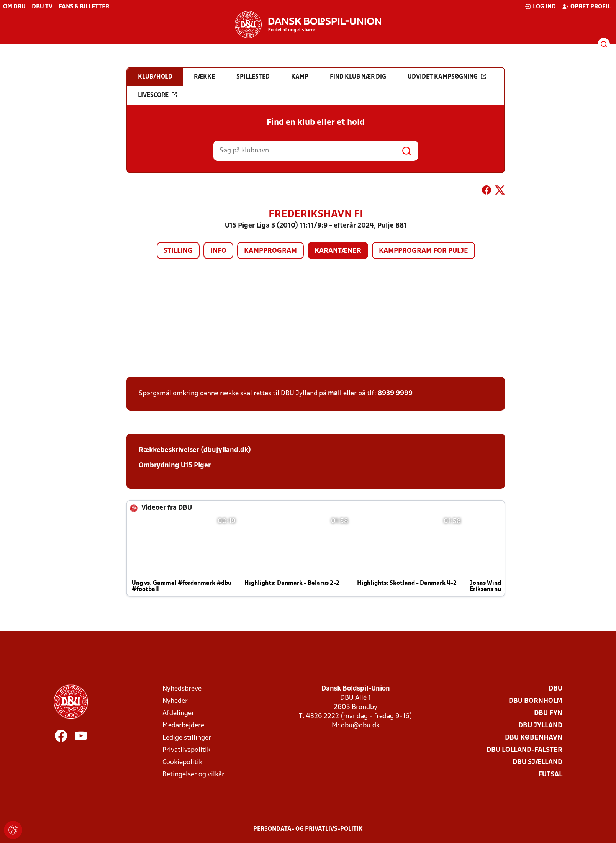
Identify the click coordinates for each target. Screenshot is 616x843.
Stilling (178, 251)
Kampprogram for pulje (423, 251)
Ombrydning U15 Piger (175, 466)
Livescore (157, 95)
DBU (555, 689)
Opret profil (586, 7)
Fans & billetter (84, 7)
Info (218, 251)
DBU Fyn (548, 713)
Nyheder (175, 701)
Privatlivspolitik (186, 750)
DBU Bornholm (536, 701)
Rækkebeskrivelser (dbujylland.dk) (195, 450)
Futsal (550, 775)
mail (335, 394)
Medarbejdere (183, 726)
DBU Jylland (540, 726)
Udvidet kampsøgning (447, 77)
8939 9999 (395, 394)
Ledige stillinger (187, 738)
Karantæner (338, 251)
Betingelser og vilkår (193, 775)
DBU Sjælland (537, 762)
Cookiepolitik (182, 762)
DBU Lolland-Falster (524, 750)
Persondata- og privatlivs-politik (308, 829)
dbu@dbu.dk (360, 726)
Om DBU (14, 7)
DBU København (534, 738)
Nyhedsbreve (182, 689)
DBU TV (42, 7)
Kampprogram (270, 251)
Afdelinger (178, 713)
